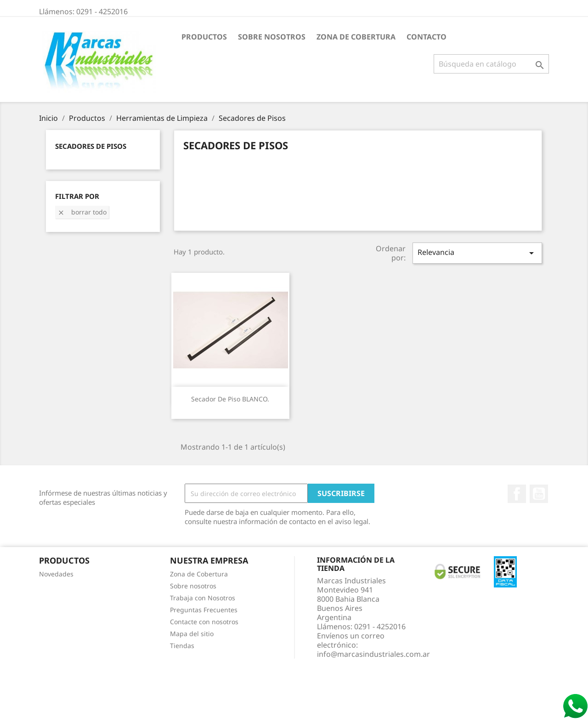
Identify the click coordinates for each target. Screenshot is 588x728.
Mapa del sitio (192, 634)
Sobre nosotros (272, 37)
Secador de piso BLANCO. (230, 399)
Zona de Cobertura (356, 37)
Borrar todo (82, 212)
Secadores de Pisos (91, 146)
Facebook (517, 494)
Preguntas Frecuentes (204, 610)
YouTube (539, 494)
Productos (204, 37)
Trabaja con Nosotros (203, 598)
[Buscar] (491, 64)
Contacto (427, 37)
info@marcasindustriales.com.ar (373, 654)
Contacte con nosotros (204, 622)
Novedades (56, 574)
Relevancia (477, 253)
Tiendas (182, 646)
